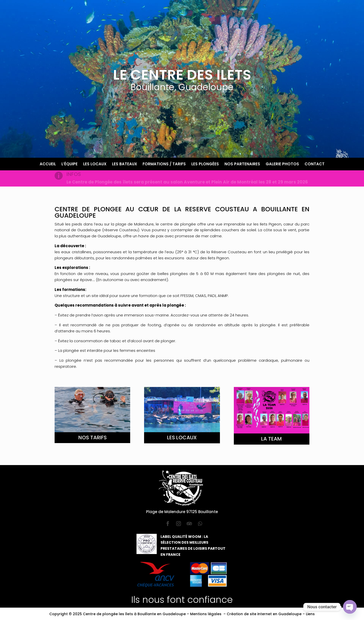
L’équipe (70, 164)
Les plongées (205, 164)
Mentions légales (206, 614)
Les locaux (95, 164)
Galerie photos (282, 164)
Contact (315, 164)
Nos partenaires (242, 164)
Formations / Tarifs (164, 164)
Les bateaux (124, 164)
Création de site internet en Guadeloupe (264, 614)
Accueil (48, 164)
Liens (310, 614)
